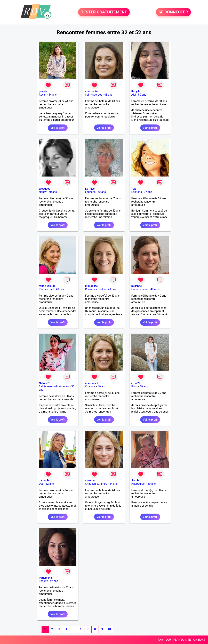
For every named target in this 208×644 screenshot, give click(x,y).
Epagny (43, 581)
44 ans (53, 95)
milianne (137, 286)
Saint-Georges (94, 95)
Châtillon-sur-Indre (96, 484)
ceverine (90, 480)
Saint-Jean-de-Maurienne (54, 386)
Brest (135, 386)
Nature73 (45, 383)
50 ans (142, 95)
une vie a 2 (92, 383)
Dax (41, 484)
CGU (168, 640)
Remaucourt (46, 289)
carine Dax (45, 480)
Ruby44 (136, 91)
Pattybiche (45, 578)
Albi (134, 95)
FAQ (160, 640)
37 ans (148, 192)
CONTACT (199, 640)
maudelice (91, 286)
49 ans (112, 289)
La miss (90, 189)
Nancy (43, 192)
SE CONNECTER (173, 12)
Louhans (90, 192)
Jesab (135, 480)
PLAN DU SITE (182, 640)
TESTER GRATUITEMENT (104, 12)
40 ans (60, 289)
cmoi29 (136, 383)
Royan (43, 95)
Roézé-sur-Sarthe (95, 289)
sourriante (91, 91)
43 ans (108, 95)
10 (109, 629)
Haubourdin (138, 484)
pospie (43, 91)
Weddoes (45, 189)
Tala (134, 189)
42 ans (54, 581)
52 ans (102, 192)
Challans (90, 386)
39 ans (144, 386)
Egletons (137, 192)
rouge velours (47, 286)
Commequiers (140, 289)
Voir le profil (58, 128)
